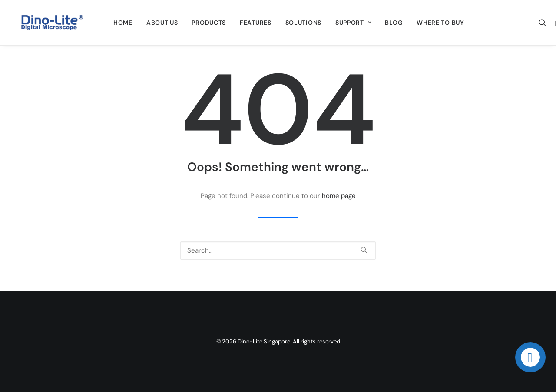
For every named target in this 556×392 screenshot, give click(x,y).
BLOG (394, 23)
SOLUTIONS (303, 23)
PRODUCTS (209, 23)
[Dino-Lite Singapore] (52, 23)
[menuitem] (123, 23)
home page (339, 196)
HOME (123, 23)
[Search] (278, 250)
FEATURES (256, 23)
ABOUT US (162, 23)
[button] (544, 23)
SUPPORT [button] (353, 23)
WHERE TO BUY (440, 23)
